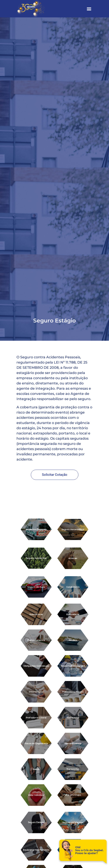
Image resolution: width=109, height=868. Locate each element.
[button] (89, 9)
